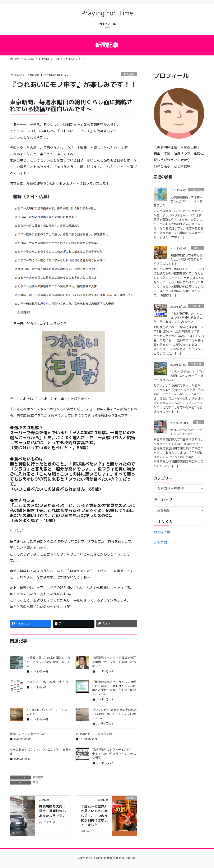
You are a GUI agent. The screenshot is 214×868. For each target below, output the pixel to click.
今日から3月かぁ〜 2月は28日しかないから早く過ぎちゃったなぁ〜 (179, 376)
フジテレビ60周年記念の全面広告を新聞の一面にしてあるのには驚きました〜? (115, 714)
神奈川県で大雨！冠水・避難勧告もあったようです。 (52, 811)
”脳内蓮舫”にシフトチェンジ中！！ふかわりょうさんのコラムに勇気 (114, 754)
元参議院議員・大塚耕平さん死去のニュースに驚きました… (178, 201)
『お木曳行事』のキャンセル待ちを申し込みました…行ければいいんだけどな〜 (178, 318)
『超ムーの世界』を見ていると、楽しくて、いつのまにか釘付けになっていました (94, 816)
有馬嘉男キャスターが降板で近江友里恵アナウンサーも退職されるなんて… (114, 662)
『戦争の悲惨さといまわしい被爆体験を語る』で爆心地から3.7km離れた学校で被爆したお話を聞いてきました (114, 688)
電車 (199, 422)
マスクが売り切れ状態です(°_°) (47, 682)
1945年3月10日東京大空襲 (94, 734)
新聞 (36, 782)
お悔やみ (196, 190)
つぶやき (196, 364)
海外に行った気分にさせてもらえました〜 (186, 432)
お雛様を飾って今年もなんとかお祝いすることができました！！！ (178, 259)
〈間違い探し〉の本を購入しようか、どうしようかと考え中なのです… (48, 662)
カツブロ (160, 542)
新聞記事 (129, 74)
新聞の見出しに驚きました (27, 734)
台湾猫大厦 (162, 532)
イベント (196, 306)
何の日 (197, 248)
